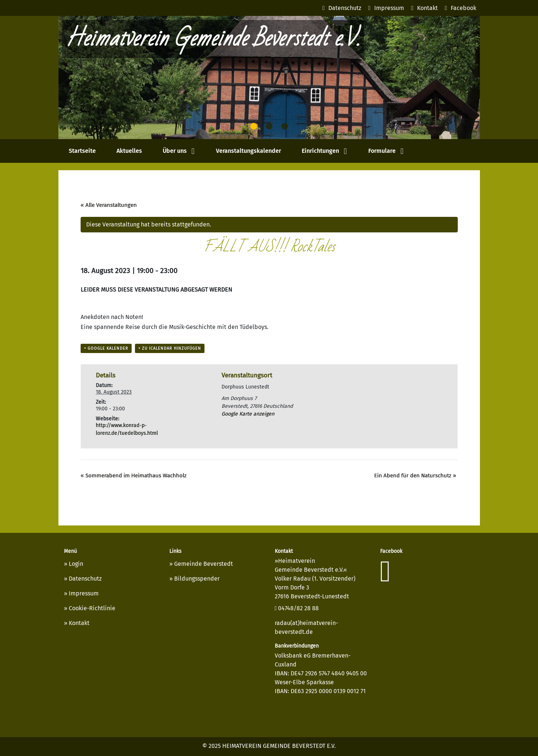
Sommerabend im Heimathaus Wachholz (134, 476)
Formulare (382, 151)
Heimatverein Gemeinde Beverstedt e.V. (213, 39)
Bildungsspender (197, 579)
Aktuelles (129, 151)
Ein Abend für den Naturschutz (415, 476)
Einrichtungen (320, 151)
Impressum (84, 593)
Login (76, 564)
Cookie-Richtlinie (92, 608)
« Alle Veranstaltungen (109, 205)
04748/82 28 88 (297, 608)
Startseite (82, 151)
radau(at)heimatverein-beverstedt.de (306, 627)
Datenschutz (85, 579)
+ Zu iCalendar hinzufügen (170, 348)
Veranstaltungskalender (248, 151)
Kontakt (79, 623)
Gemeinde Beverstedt (204, 564)
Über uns (175, 151)
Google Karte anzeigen (248, 414)
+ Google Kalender (106, 348)
